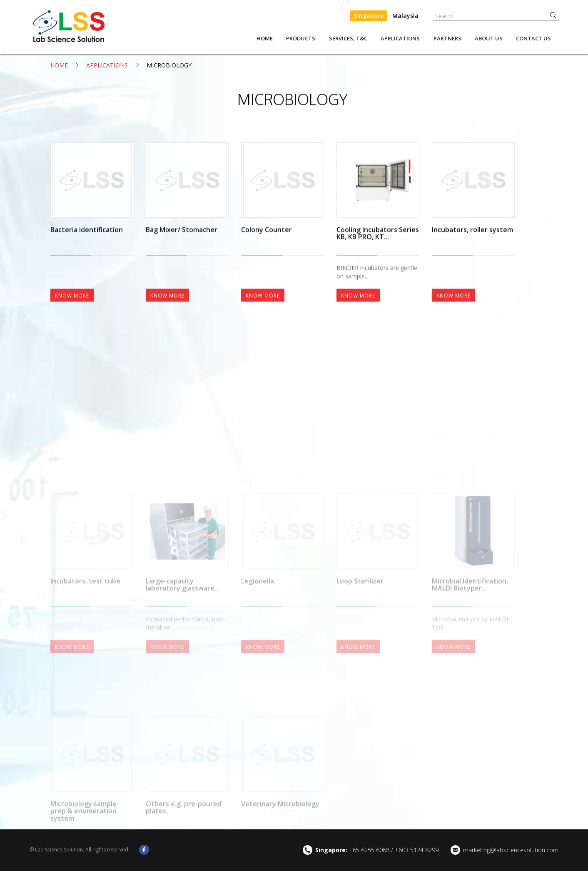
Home (265, 38)
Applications (400, 38)
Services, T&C (348, 38)
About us (489, 38)
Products (301, 38)
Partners (447, 38)
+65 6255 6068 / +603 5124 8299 (377, 850)
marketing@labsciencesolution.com (511, 850)
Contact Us (533, 38)
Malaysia (405, 16)
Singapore (369, 16)
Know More (72, 340)
